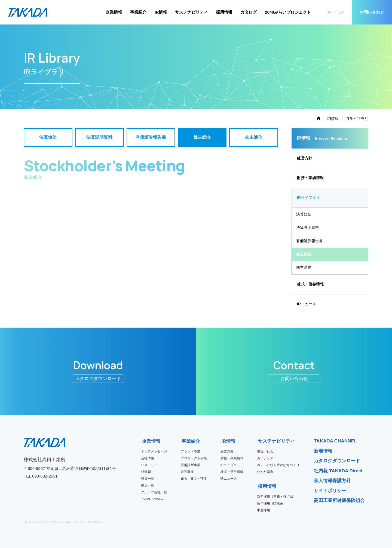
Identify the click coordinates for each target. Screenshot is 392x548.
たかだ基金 (265, 472)
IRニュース (307, 304)
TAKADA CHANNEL (335, 441)
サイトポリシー (330, 491)
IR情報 (161, 12)
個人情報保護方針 (332, 481)
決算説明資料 (308, 227)
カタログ (249, 12)
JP (330, 12)
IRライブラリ (230, 465)
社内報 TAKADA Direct (338, 471)
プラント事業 (191, 451)
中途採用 (264, 510)
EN (341, 12)
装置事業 (187, 472)
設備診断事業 (191, 465)
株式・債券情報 (310, 284)
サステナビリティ (191, 12)
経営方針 (305, 158)
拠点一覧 (148, 485)
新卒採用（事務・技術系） (277, 497)
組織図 (146, 472)
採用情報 (224, 12)
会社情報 (148, 458)
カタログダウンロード (337, 461)
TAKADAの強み (152, 499)
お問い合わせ (372, 12)
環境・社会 (265, 451)
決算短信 (304, 214)
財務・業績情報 (310, 178)
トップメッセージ (154, 451)
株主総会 (304, 254)
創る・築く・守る (194, 479)
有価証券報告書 (310, 241)
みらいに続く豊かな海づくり (278, 465)
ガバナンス (265, 458)
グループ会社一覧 (154, 492)
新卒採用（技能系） (272, 503)
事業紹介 (138, 12)
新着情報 (323, 451)
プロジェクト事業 (194, 458)
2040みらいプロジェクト (288, 12)
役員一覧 (148, 479)
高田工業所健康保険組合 (339, 501)
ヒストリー (149, 465)
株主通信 (304, 267)
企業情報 (114, 12)
